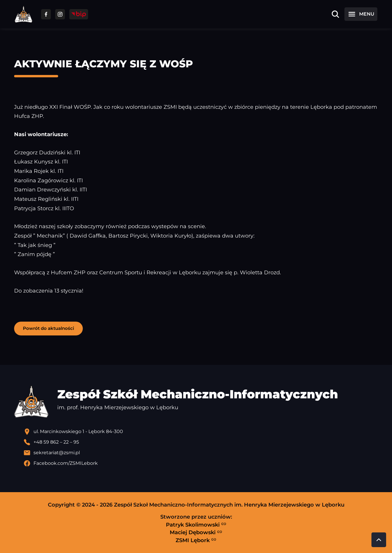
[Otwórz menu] (361, 14)
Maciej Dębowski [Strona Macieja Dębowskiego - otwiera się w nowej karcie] (196, 532)
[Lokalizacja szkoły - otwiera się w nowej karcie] (201, 432)
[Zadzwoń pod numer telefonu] (201, 442)
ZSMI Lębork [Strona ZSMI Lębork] (196, 540)
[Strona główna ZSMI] (23, 14)
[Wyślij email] (201, 453)
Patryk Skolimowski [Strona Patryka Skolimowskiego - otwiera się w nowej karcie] (196, 524)
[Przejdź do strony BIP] (79, 14)
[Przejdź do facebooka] (46, 14)
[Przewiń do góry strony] (379, 540)
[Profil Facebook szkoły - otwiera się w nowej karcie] (201, 463)
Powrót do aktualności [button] (48, 328)
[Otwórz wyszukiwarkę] (335, 14)
